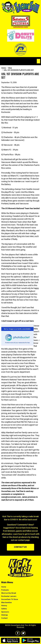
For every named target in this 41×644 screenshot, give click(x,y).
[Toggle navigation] (38, 61)
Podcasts (5, 590)
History (4, 606)
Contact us (20, 547)
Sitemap (5, 615)
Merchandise (6, 602)
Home (4, 587)
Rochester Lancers (9, 596)
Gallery (4, 609)
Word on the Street (9, 593)
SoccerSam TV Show (10, 599)
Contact (4, 618)
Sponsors (5, 612)
